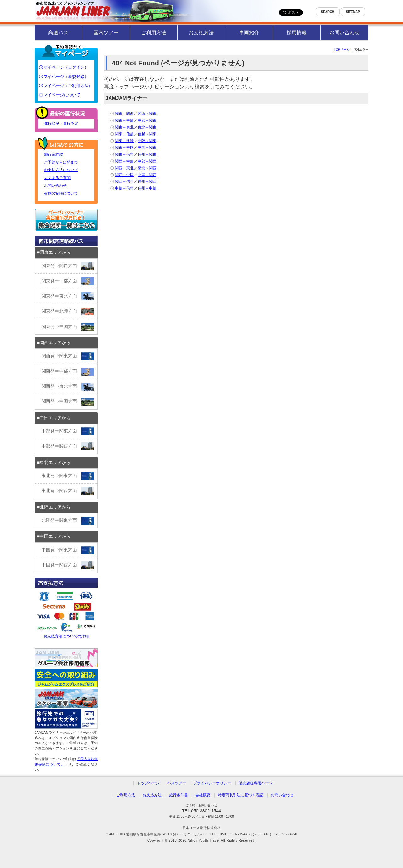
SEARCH (328, 12)
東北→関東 (147, 127)
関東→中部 (124, 120)
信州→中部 (147, 188)
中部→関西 (147, 161)
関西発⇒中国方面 (68, 402)
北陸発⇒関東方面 (68, 521)
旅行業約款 (54, 154)
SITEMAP (353, 12)
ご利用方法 (154, 33)
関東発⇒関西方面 (68, 266)
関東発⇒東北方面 (68, 296)
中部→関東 (147, 120)
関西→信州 (124, 181)
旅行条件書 (179, 795)
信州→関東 (147, 154)
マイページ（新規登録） (66, 77)
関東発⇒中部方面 (68, 281)
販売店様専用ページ (256, 783)
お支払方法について (61, 170)
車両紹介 (249, 33)
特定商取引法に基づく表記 (241, 795)
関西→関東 (147, 114)
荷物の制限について (61, 193)
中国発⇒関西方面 (68, 565)
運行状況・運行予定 (61, 124)
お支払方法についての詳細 (66, 614)
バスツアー (177, 783)
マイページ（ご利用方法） (68, 86)
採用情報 (297, 33)
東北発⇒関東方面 (68, 476)
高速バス (58, 33)
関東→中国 (124, 147)
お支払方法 (201, 33)
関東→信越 (124, 134)
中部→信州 (124, 188)
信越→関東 (147, 134)
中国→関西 (147, 175)
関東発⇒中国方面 (68, 327)
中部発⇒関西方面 (68, 446)
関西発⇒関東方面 (68, 356)
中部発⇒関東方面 (68, 431)
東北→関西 (147, 168)
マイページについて (62, 95)
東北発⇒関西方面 (68, 491)
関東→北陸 (124, 141)
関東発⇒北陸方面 (68, 312)
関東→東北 (124, 127)
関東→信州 (124, 154)
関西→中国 (124, 175)
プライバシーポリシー (212, 783)
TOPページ (342, 50)
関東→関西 (124, 114)
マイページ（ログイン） (66, 67)
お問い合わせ (344, 33)
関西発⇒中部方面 (68, 372)
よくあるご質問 (57, 178)
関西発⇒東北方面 (68, 387)
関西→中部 (124, 161)
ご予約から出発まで (61, 162)
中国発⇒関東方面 (68, 550)
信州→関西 (147, 181)
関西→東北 (124, 168)
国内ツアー (106, 33)
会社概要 (203, 795)
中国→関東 (147, 147)
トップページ (148, 783)
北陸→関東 (147, 141)
